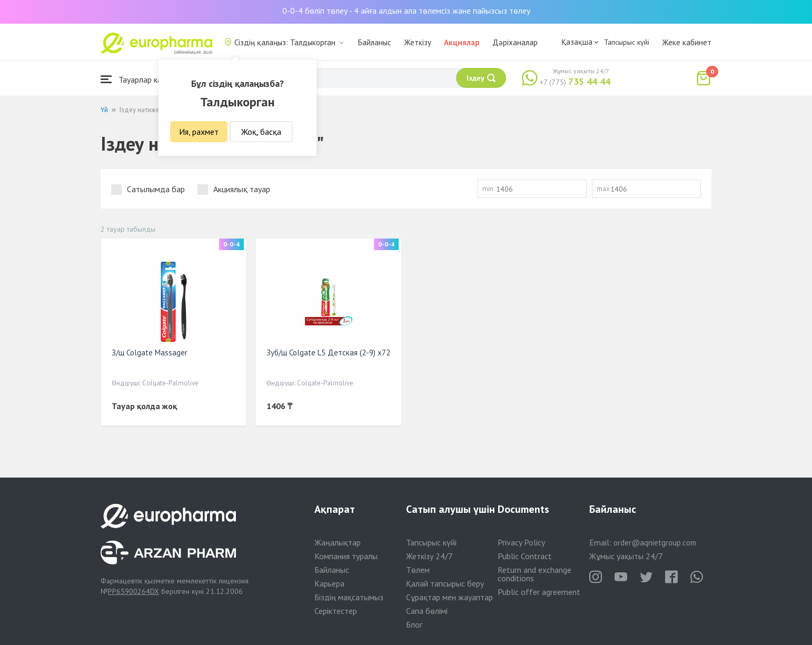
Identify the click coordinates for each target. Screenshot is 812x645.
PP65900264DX (133, 591)
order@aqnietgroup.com (655, 543)
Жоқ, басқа (261, 132)
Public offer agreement (539, 592)
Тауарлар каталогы (144, 79)
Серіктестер (336, 611)
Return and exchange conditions (534, 574)
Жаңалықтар (338, 542)
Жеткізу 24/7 (429, 556)
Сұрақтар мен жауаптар (449, 597)
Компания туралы (346, 556)
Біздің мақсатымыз (349, 597)
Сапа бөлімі (427, 611)
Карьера (329, 583)
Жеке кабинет (687, 42)
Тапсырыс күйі (627, 42)
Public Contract (525, 556)
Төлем (418, 570)
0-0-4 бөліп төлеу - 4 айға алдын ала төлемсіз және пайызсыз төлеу (406, 11)
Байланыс (375, 42)
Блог (414, 624)
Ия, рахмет (199, 132)
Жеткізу (418, 42)
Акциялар (462, 42)
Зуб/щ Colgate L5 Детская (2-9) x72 (328, 353)
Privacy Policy (521, 542)
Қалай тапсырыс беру (445, 583)
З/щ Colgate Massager (150, 353)
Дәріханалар (515, 42)
